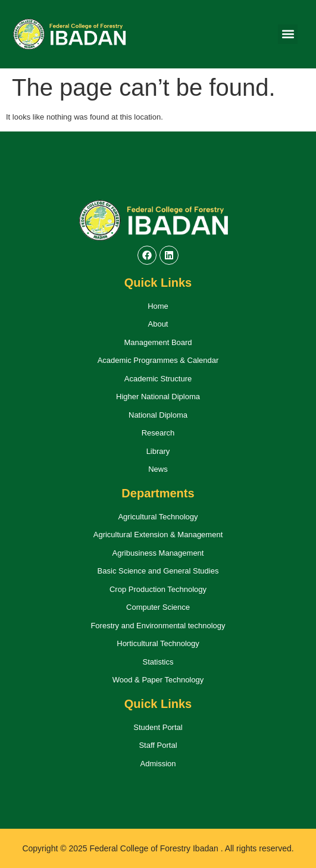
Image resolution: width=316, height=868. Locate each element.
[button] (288, 34)
